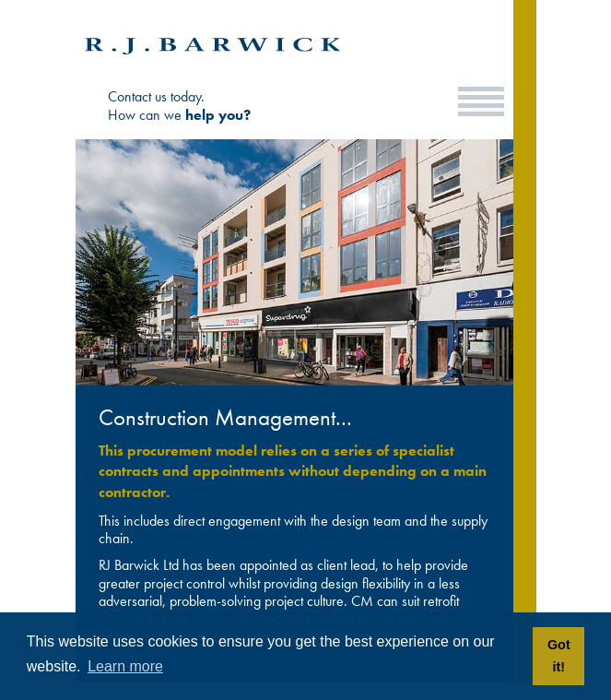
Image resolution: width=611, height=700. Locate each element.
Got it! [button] (559, 656)
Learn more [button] (125, 666)
